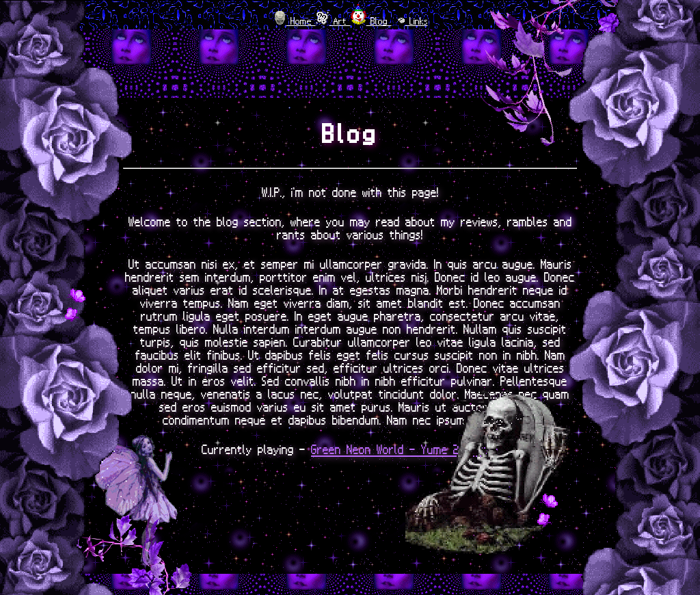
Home (301, 21)
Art (340, 21)
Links (417, 21)
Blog (379, 21)
